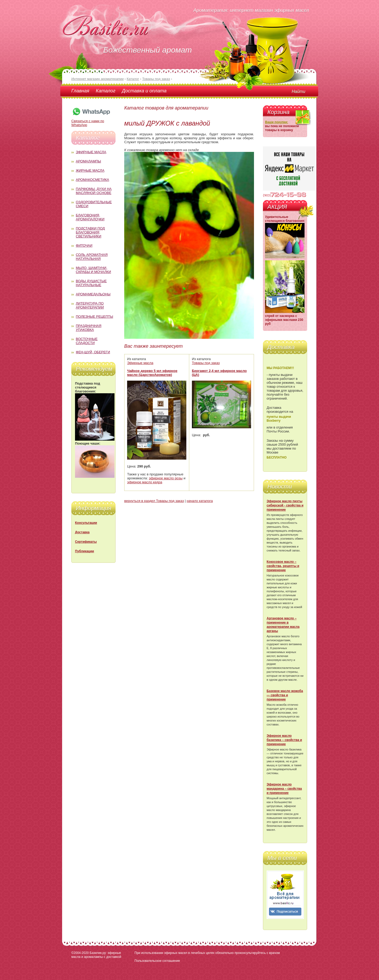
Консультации (86, 523)
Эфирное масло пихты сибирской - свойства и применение (285, 505)
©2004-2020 (80, 953)
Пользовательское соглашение (157, 961)
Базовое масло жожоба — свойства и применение (285, 695)
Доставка (82, 532)
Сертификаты (86, 542)
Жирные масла (90, 170)
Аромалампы (88, 161)
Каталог (106, 91)
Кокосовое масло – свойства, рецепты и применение (283, 566)
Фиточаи (84, 245)
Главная (80, 91)
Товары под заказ (206, 363)
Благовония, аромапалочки (90, 217)
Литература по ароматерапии (90, 305)
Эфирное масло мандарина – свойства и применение (284, 789)
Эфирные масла (91, 152)
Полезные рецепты (94, 317)
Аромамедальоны (93, 294)
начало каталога (200, 501)
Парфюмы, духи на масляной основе (94, 191)
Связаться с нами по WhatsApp (91, 121)
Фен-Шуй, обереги (93, 352)
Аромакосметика (92, 180)
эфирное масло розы (166, 478)
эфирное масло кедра (145, 482)
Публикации (84, 551)
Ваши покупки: (277, 122)
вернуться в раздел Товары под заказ (154, 501)
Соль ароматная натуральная (92, 257)
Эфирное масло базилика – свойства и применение (284, 740)
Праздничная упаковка (89, 328)
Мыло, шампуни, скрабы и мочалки (93, 270)
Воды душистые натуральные (91, 283)
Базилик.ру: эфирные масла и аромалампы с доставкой (96, 955)
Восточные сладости (87, 341)
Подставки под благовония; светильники (90, 232)
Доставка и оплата (144, 91)
